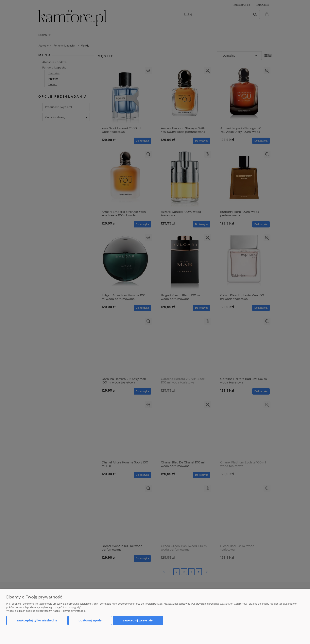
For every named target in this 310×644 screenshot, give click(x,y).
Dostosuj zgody (90, 620)
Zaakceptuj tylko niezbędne (37, 620)
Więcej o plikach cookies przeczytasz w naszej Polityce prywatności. (46, 611)
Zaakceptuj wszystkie (138, 620)
